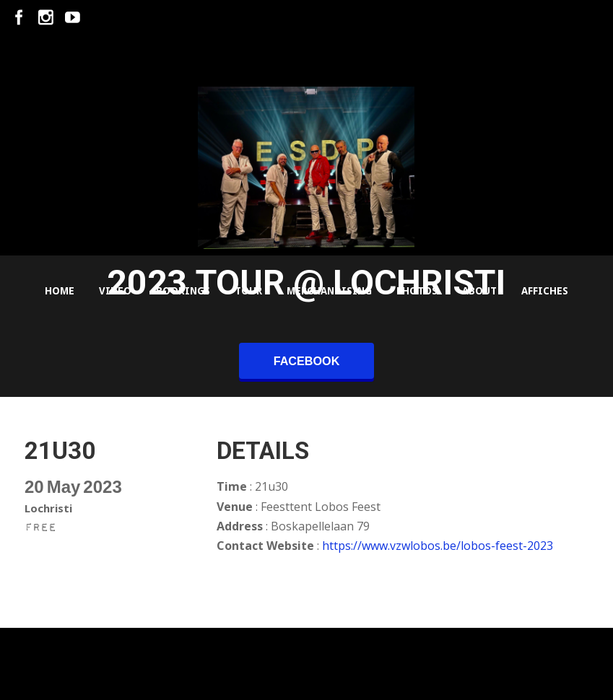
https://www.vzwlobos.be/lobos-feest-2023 (438, 546)
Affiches (545, 291)
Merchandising (329, 291)
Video (115, 291)
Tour (248, 291)
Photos (417, 291)
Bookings (183, 291)
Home (60, 291)
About (479, 291)
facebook (307, 361)
